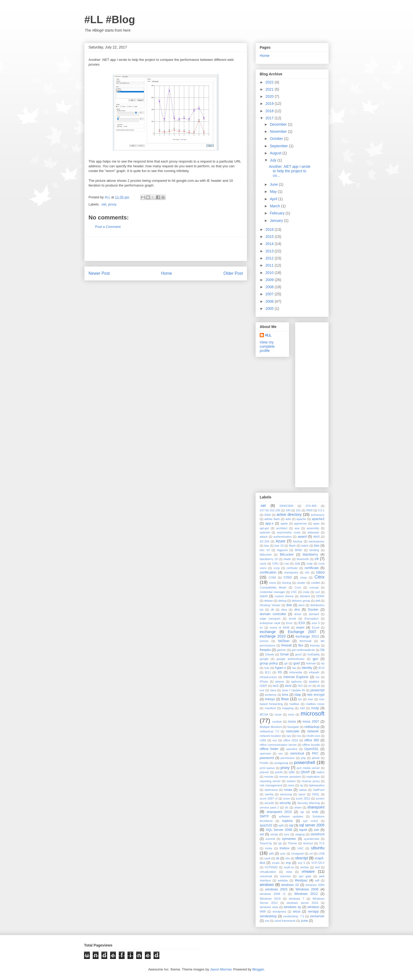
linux (285, 699)
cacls (263, 563)
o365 (263, 740)
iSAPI (263, 686)
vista (289, 872)
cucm (264, 596)
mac (310, 699)
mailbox (294, 704)
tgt (280, 843)
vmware (308, 871)
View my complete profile (267, 346)
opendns (292, 749)
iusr (262, 690)
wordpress (279, 912)
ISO (300, 686)
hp (323, 663)
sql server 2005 (312, 825)
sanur (302, 794)
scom (287, 798)
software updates (291, 816)
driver (298, 614)
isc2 (276, 686)
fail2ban (284, 641)
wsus (297, 912)
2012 (270, 258)
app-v (269, 523)
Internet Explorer (296, 677)
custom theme (284, 596)
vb (277, 858)
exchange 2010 (273, 636)
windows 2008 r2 (273, 894)
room (291, 785)
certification (268, 572)
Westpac (301, 880)
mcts (291, 714)
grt (286, 663)
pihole (316, 758)
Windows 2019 (270, 899)
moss (292, 722)
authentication (283, 537)
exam (300, 628)
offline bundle (311, 745)
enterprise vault (270, 623)
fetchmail (305, 641)
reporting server (270, 781)
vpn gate (305, 876)
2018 (270, 111)
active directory (289, 514)
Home (167, 273)
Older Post (233, 273)
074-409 (311, 506)
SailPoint (319, 790)
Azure (281, 541)
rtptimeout (271, 790)
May (274, 192)
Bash (292, 546)
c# (317, 559)
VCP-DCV (318, 863)
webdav (283, 880)
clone (272, 583)
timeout (308, 843)
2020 (270, 96)
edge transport (270, 619)
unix (283, 854)
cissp (303, 577)
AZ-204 (265, 541)
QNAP (305, 772)
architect (282, 528)
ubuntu (318, 848)
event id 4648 (279, 628)
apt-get (264, 528)
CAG (275, 563)
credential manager (272, 592)
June (274, 184)
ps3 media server (308, 768)
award (302, 537)
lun (300, 699)
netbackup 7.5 (269, 731)
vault (267, 858)
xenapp (313, 912)
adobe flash (272, 519)
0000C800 (287, 506)
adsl (288, 519)
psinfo (279, 772)
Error (289, 623)
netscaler (293, 731)
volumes (285, 876)
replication (313, 777)
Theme (292, 843)
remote (269, 777)
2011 (270, 265)
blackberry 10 (269, 559)
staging (300, 834)
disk (289, 605)
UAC (301, 848)
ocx (275, 740)
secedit (269, 803)
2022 (270, 82)
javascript (318, 690)
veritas (305, 867)
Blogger (258, 969)
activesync (318, 515)
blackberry (310, 555)
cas (287, 563)
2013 (270, 251)
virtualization (268, 872)
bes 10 (265, 550)
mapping (288, 708)
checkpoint (291, 572)
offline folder (269, 749)
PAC (315, 753)
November (279, 131)
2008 (270, 287)
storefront (318, 834)
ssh (317, 830)
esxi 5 (316, 623)
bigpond (282, 550)
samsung (286, 794)
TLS (322, 843)
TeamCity (266, 843)
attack (264, 537)
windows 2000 (315, 885)
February (278, 213)
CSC (294, 592)
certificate (312, 568)
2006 (270, 301)
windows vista (269, 907)
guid (297, 663)
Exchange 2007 (302, 632)
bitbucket (266, 555)
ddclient (305, 596)
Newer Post (99, 273)
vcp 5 (301, 863)
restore (291, 781)
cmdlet (315, 583)
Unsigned (298, 854)
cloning (286, 583)
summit (270, 839)
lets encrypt (316, 695)
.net (104, 204)
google (264, 659)
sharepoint (316, 807)
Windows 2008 (307, 889)
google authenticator (291, 659)
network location (270, 736)
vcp (288, 863)
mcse (278, 714)
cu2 (317, 592)
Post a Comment (108, 227)
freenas (315, 645)
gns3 (298, 654)
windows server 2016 (303, 903)
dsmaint (314, 614)
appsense (300, 523)
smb (315, 812)
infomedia (296, 672)
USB (321, 854)
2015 (270, 237)
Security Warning (309, 803)
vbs (287, 858)
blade (287, 559)
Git (322, 650)
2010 (270, 273)
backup (298, 541)
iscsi (288, 686)
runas (288, 790)
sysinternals (311, 839)
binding (314, 550)
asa (297, 528)
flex (301, 645)
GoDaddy (314, 654)
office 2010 (291, 740)
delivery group (301, 601)
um (271, 854)
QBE (292, 772)
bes (317, 546)
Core (298, 587)
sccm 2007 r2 (269, 798)
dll (272, 610)
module (277, 722)
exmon (264, 641)
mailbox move (315, 704)
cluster (301, 583)
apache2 (318, 519)
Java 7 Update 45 (293, 690)
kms (285, 695)
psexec (264, 772)
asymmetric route (289, 532)
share (298, 807)
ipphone (297, 682)
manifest (270, 708)
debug (282, 601)
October (277, 139)
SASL (316, 794)
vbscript (302, 858)
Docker (313, 610)
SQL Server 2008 (279, 830)
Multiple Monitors (271, 727)
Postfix (264, 763)
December (279, 124)
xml (267, 921)
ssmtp (274, 834)
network (313, 731)
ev (261, 628)
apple (284, 523)
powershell (304, 763)
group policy (269, 663)
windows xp (292, 907)
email (292, 619)
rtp (301, 785)
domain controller (273, 614)
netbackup (312, 727)
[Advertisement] (166, 249)
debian (269, 601)
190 (288, 510)
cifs (307, 572)
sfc (287, 807)
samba (269, 794)
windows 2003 (276, 889)
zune (304, 921)
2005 (270, 308)
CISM (272, 577)
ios (318, 677)
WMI (263, 912)
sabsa (303, 790)
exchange (268, 632)
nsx (299, 736)
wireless (313, 907)
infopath (314, 672)
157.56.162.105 (270, 510)
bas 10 (279, 546)
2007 (270, 294)
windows (267, 885)
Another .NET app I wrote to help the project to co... (290, 171)
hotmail (311, 663)
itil (319, 686)
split (281, 825)
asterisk (265, 532)
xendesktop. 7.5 (294, 916)
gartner (281, 650)
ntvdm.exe (313, 736)
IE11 (268, 672)
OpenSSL (311, 749)
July (274, 160)
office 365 (312, 740)
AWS (316, 537)
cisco (320, 572)
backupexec (317, 541)
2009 (270, 280)
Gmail (284, 654)
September (279, 146)
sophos (287, 821)
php (303, 758)
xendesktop (268, 916)
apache (301, 519)
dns (297, 610)
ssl (262, 834)
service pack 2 (269, 807)
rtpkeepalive (317, 785)
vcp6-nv (289, 867)
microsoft (313, 714)
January (277, 220)
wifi (317, 880)
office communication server (278, 745)
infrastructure (268, 677)
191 (298, 510)
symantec (289, 839)
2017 (270, 118)
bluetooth (303, 559)
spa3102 (266, 825)
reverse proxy (311, 781)
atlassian (313, 532)
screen (320, 798)
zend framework (285, 921)
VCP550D (271, 867)
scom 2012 (303, 798)
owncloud (297, 753)
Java (273, 690)
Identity (307, 668)
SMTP (264, 816)
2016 (270, 229)
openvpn (265, 753)
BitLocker (287, 555)
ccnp (277, 568)
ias (294, 668)
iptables (314, 682)
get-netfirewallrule (303, 650)
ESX (302, 623)
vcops (276, 863)
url (311, 854)
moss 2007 (311, 722)
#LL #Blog (110, 19)
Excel (316, 628)
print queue (267, 768)
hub (267, 668)
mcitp (315, 708)
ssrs (287, 834)
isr (310, 686)
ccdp (309, 563)
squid (303, 830)
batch (305, 546)
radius (321, 772)
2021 (270, 89)
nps (289, 736)
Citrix (319, 577)
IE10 (321, 668)
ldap (298, 695)
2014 (270, 244)
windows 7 (297, 899)
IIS (280, 672)
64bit (268, 515)
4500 (309, 510)
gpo (315, 659)
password (267, 758)
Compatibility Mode (273, 587)
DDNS (320, 596)
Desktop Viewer (270, 605)
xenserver (317, 916)
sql (291, 825)
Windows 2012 (306, 894)
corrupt (314, 587)
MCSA (264, 714)
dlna (284, 610)
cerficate (292, 568)
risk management (271, 785)
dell (318, 601)
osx (280, 753)
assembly (313, 528)
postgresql (281, 763)
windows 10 (290, 885)
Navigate (293, 727)
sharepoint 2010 (279, 812)
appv (316, 523)
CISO (288, 577)
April (274, 199)
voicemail (266, 876)
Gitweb (270, 654)
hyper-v (280, 668)
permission (288, 758)
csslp (306, 592)
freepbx (265, 650)
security (285, 803)
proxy (112, 204)
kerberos (271, 695)
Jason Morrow (221, 969)
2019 (270, 104)
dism (302, 605)
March (275, 206)
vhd (317, 867)
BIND (299, 550)
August (276, 153)
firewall (286, 645)
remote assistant (290, 777)
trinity (269, 848)
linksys (270, 699)
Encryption (311, 619)
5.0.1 (321, 510)
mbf (302, 708)
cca (297, 563)
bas (267, 546)
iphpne (280, 682)
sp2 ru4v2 (310, 821)
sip (302, 812)
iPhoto (264, 682)
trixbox (285, 848)
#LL (268, 335)
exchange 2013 (307, 636)
